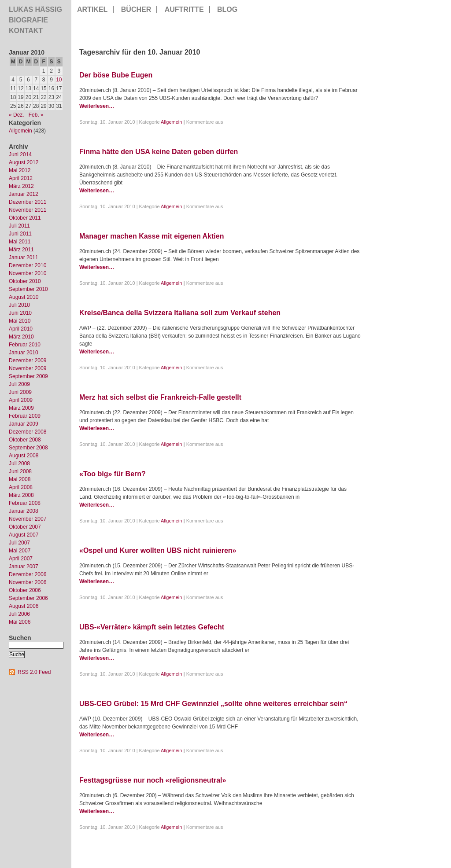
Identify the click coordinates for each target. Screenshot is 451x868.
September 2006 (28, 598)
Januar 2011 (24, 257)
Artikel (92, 9)
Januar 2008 (24, 511)
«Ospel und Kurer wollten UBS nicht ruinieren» (158, 550)
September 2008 (28, 448)
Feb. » (36, 115)
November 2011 (28, 210)
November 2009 (28, 368)
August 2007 (24, 535)
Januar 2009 (24, 424)
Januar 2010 (24, 353)
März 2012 (21, 186)
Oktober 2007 (25, 527)
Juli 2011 (19, 226)
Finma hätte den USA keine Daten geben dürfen (159, 152)
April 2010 (21, 329)
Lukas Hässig (35, 9)
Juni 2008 (20, 471)
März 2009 (21, 408)
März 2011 (21, 250)
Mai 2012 (20, 170)
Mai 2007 (20, 551)
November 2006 (28, 582)
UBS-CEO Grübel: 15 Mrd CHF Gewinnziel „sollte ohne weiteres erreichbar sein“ (213, 704)
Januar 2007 (24, 566)
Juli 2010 (19, 305)
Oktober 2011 (25, 218)
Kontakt (26, 31)
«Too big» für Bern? (113, 474)
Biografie (28, 20)
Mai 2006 (20, 622)
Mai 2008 (20, 479)
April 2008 (21, 487)
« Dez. (17, 115)
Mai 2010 (20, 321)
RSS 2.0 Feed (34, 672)
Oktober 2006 (25, 590)
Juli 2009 (19, 384)
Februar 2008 (25, 503)
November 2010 (28, 273)
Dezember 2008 (28, 432)
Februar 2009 (25, 416)
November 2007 (28, 519)
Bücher (136, 9)
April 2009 (21, 400)
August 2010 (24, 297)
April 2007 (21, 559)
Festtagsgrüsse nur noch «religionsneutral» (153, 780)
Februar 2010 (25, 345)
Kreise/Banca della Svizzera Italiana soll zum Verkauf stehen (180, 313)
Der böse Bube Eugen (116, 75)
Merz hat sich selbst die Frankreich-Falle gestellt (160, 397)
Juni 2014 (20, 154)
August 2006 (24, 606)
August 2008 (24, 456)
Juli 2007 (19, 543)
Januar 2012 (24, 194)
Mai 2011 (20, 242)
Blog (227, 9)
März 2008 (21, 495)
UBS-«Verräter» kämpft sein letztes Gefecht (152, 627)
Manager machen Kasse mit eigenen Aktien (152, 236)
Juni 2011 (20, 234)
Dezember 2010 (28, 265)
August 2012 (24, 162)
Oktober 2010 (25, 281)
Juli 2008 (19, 463)
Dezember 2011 (28, 202)
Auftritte (184, 9)
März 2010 (21, 337)
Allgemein (20, 131)
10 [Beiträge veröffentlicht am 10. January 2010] (59, 80)
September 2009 (28, 376)
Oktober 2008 (25, 440)
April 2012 (21, 178)
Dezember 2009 (28, 360)
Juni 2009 (20, 392)
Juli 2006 (19, 614)
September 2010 (28, 289)
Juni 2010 (20, 313)
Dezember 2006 (28, 574)
